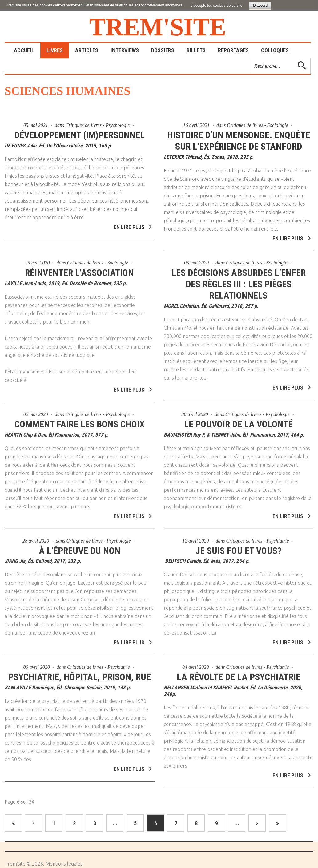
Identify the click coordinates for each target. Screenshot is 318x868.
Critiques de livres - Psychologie (97, 125)
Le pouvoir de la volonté (238, 421)
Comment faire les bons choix (80, 421)
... (115, 823)
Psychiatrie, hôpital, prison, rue (80, 674)
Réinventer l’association (79, 270)
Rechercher (250, 58)
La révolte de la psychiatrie (239, 674)
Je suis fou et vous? (238, 548)
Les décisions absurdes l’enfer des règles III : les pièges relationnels (239, 281)
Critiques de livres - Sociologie (257, 125)
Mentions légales (64, 864)
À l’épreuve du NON (80, 548)
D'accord (260, 6)
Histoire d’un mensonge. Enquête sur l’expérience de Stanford (239, 141)
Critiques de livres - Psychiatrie (258, 538)
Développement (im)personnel (79, 135)
